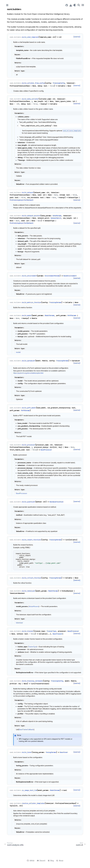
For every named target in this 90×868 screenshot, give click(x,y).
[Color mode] (75, 5)
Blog (51, 861)
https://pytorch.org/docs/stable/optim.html (28, 373)
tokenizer (19, 623)
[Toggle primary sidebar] (7, 5)
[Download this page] (71, 5)
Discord (41, 861)
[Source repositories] (67, 5)
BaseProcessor (22, 493)
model (18, 352)
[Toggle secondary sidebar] (83, 5)
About (60, 861)
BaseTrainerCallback (26, 729)
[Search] (79, 5)
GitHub (31, 861)
